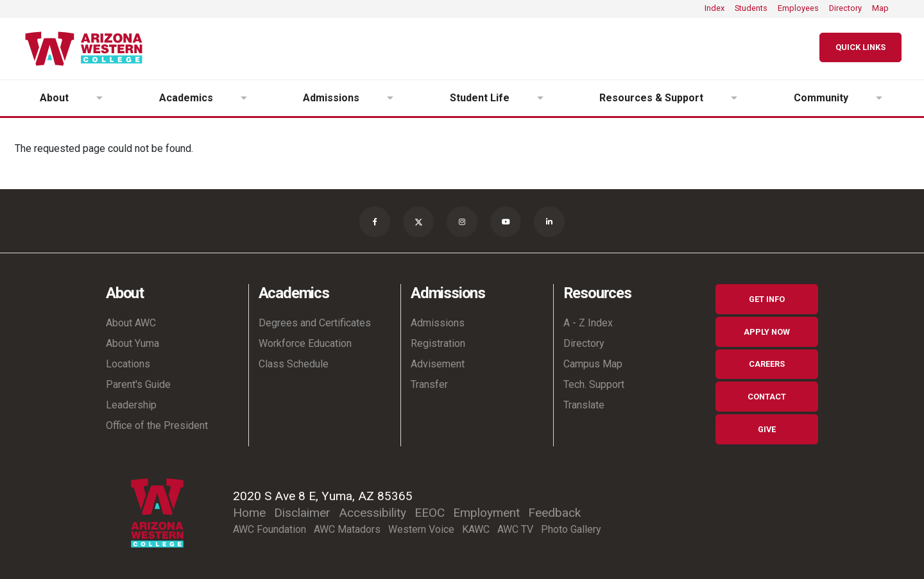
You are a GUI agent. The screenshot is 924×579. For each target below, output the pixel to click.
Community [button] (821, 98)
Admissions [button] (331, 98)
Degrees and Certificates (315, 323)
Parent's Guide (138, 384)
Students (751, 8)
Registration (438, 343)
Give (767, 429)
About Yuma (133, 343)
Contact (767, 397)
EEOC (430, 513)
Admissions (438, 323)
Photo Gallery (571, 529)
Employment (486, 513)
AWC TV (515, 529)
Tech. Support (594, 384)
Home (249, 513)
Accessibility (372, 513)
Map (880, 8)
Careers (767, 364)
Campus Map (593, 364)
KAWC (476, 529)
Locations (128, 364)
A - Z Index (588, 323)
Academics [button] (186, 98)
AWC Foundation (269, 529)
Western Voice (421, 529)
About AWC (131, 323)
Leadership (131, 405)
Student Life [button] (480, 98)
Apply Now (767, 332)
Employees (798, 8)
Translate (584, 405)
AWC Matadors (347, 529)
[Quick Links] (860, 48)
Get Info (767, 299)
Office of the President (157, 425)
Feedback (554, 513)
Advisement (438, 364)
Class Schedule (294, 364)
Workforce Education (305, 343)
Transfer (429, 384)
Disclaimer (302, 513)
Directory (845, 8)
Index (714, 8)
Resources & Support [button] (651, 98)
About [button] (54, 98)
